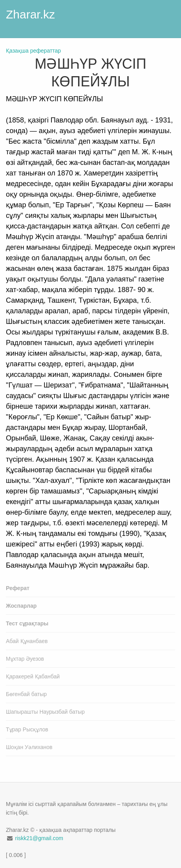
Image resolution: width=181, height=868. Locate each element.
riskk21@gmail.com (39, 838)
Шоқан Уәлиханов (29, 747)
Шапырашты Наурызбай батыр (45, 712)
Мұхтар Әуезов (25, 659)
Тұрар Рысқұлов (27, 729)
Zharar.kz (30, 14)
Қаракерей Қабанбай (33, 676)
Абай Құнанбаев (27, 641)
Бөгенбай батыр (26, 694)
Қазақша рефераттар (33, 51)
